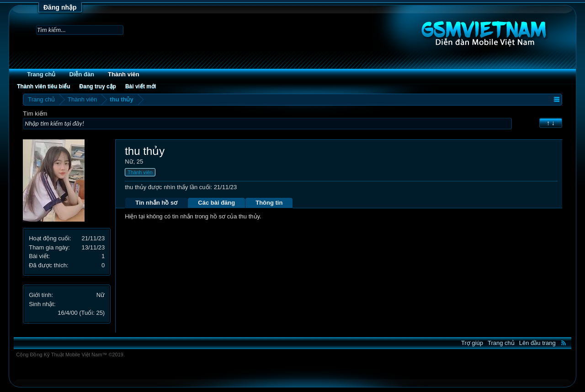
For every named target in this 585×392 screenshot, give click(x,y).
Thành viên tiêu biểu (43, 86)
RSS (564, 343)
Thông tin (269, 203)
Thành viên (124, 74)
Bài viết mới (141, 86)
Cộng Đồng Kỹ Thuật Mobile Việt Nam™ (70, 355)
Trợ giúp (472, 343)
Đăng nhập (60, 7)
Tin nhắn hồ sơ (156, 203)
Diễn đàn (82, 74)
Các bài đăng (216, 203)
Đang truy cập (98, 86)
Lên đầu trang (537, 343)
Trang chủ (41, 74)
